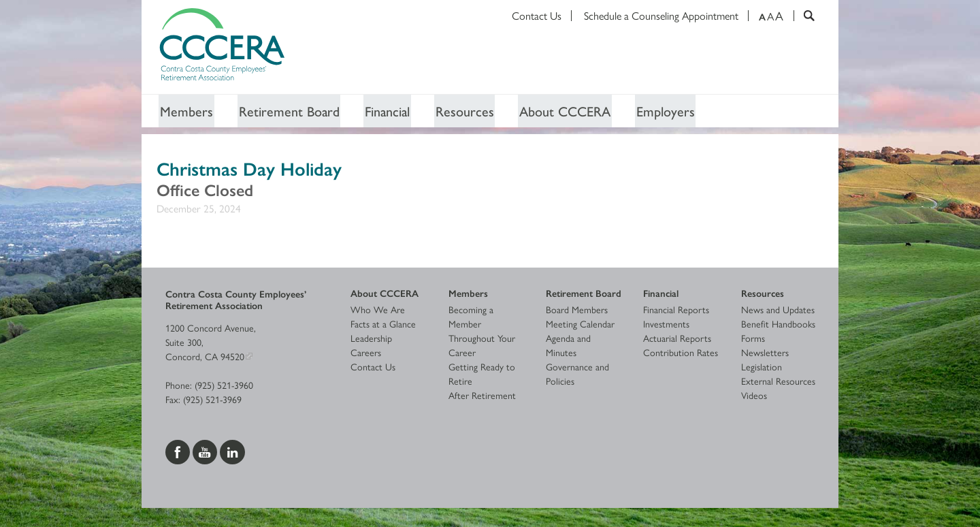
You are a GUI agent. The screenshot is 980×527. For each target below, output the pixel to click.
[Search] (804, 16)
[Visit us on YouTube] (206, 451)
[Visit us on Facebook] (179, 451)
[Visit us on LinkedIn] (232, 451)
